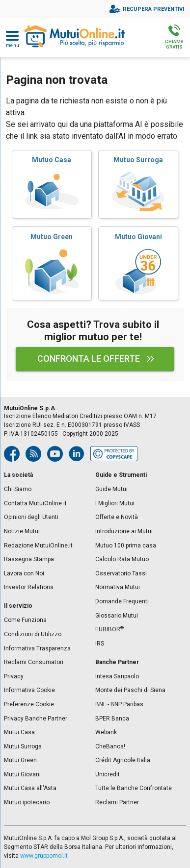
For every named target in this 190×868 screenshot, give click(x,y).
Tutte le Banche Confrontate (134, 788)
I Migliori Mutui (115, 503)
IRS (100, 644)
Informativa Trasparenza (37, 648)
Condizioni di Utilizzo (33, 634)
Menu (13, 46)
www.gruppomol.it (44, 856)
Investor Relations (29, 587)
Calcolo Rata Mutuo (122, 559)
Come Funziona (25, 620)
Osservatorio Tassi (121, 573)
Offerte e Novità (117, 517)
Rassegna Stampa (29, 559)
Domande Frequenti (122, 601)
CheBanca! (110, 746)
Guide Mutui (111, 489)
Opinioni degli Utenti (31, 517)
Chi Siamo (18, 489)
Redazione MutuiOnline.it (38, 546)
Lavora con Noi (24, 573)
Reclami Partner (117, 802)
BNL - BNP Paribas (119, 704)
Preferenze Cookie (29, 704)
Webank (106, 732)
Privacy (14, 676)
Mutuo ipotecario (27, 802)
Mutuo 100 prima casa (126, 546)
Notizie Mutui (22, 531)
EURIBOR (109, 629)
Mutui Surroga (23, 746)
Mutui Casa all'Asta (30, 788)
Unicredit (108, 774)
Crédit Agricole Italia (123, 760)
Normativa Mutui (118, 587)
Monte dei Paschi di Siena (130, 690)
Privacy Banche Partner (36, 719)
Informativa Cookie (29, 690)
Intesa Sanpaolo (117, 676)
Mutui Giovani (22, 774)
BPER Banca (112, 719)
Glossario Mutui (117, 616)
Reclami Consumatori (34, 662)
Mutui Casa (19, 732)
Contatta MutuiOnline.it (35, 503)
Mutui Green (20, 760)
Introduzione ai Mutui (124, 531)
